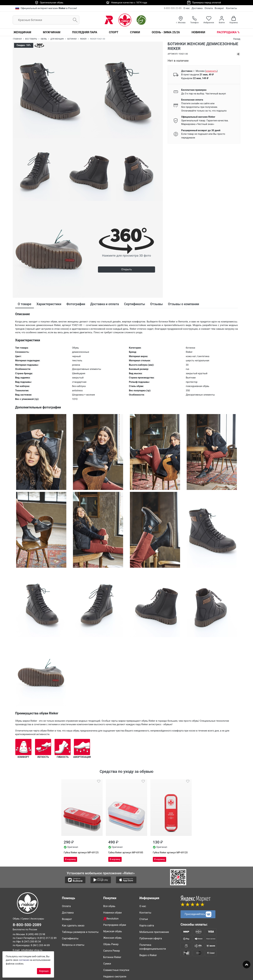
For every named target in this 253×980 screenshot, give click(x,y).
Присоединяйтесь (198, 914)
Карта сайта (147, 926)
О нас (187, 8)
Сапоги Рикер (112, 951)
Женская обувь (112, 938)
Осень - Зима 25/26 (166, 32)
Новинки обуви (112, 913)
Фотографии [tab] (76, 304)
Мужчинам (52, 32)
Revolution (111, 919)
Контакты (231, 8)
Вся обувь (109, 906)
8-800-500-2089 (27, 925)
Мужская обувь (113, 931)
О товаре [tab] (25, 304)
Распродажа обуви (115, 925)
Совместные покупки (116, 970)
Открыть (126, 269)
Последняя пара (85, 32)
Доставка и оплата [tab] (105, 304)
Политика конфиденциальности (153, 947)
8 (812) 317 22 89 (47, 938)
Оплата (209, 8)
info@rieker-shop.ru (32, 950)
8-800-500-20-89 (173, 8)
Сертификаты (70, 938)
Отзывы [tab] (157, 304)
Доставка (197, 8)
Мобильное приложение (154, 932)
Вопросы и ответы (73, 945)
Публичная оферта (151, 938)
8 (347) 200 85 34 (31, 942)
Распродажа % (228, 32)
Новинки (198, 32)
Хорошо (44, 971)
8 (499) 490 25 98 (35, 934)
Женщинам (22, 32)
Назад (237, 39)
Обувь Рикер (111, 944)
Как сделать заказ (73, 926)
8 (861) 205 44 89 (40, 945)
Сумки (135, 32)
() (211, 71)
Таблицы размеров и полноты (80, 932)
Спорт (114, 32)
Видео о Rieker (148, 955)
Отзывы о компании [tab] (184, 304)
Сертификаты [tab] (135, 304)
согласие (24, 960)
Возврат (219, 8)
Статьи (144, 919)
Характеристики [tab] (49, 304)
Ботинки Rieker (112, 957)
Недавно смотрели (115, 977)
